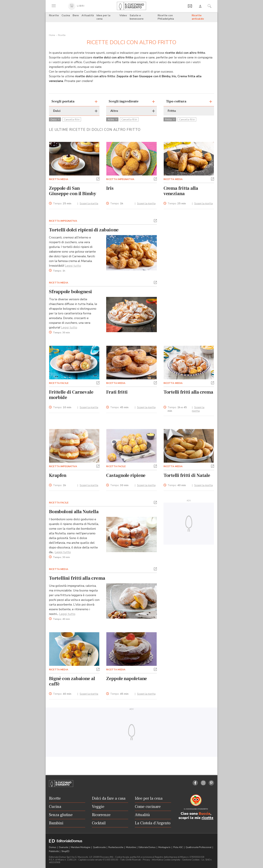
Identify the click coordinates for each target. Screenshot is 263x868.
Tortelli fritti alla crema (188, 392)
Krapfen (58, 475)
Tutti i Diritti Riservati (130, 860)
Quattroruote (100, 847)
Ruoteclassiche (116, 847)
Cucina (66, 15)
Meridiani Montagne (81, 847)
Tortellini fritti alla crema (77, 578)
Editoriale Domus (147, 847)
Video (123, 15)
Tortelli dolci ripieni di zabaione (84, 230)
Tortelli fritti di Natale (187, 475)
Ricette (54, 15)
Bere (76, 15)
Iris (110, 188)
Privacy (146, 860)
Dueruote (64, 847)
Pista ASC (178, 847)
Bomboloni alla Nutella (74, 512)
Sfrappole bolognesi (70, 292)
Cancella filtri (72, 120)
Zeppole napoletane (127, 679)
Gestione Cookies (191, 860)
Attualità (88, 15)
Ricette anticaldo (198, 17)
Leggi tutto (73, 266)
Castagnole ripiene (126, 475)
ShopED (65, 851)
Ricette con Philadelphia (166, 17)
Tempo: (62, 204)
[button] (98, 179)
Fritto (170, 120)
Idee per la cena (103, 17)
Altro (112, 120)
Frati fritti (117, 392)
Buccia (205, 814)
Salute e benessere (137, 17)
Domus (53, 847)
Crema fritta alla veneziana (181, 191)
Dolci (55, 120)
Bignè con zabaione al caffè (72, 681)
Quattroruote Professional (199, 847)
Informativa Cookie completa (166, 860)
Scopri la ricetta (89, 204)
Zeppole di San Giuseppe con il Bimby (73, 191)
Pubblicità (54, 851)
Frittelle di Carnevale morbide (71, 395)
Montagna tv (165, 847)
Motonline (131, 847)
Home (52, 35)
